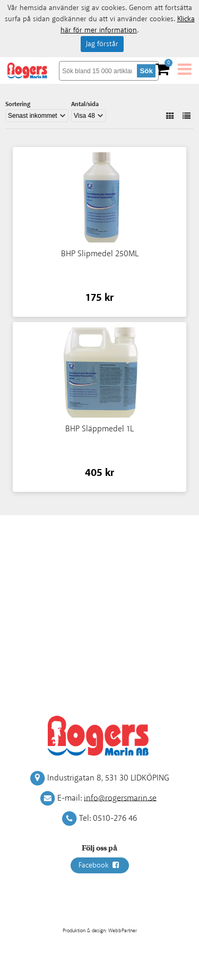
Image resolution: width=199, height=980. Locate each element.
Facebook (100, 865)
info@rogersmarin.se (120, 798)
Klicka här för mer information (128, 25)
